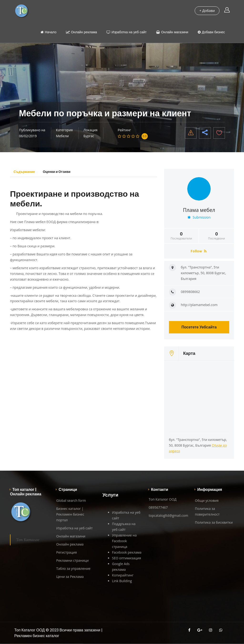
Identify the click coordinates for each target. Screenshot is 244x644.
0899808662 (190, 292)
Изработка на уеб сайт (127, 32)
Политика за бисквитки (214, 522)
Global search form (71, 500)
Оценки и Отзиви (58, 172)
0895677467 (158, 507)
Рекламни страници (72, 560)
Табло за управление (73, 568)
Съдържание (25, 172)
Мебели (62, 136)
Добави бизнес (211, 32)
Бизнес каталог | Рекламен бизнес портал (70, 514)
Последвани (216, 236)
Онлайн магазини (172, 32)
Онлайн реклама (81, 32)
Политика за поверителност (207, 511)
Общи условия (207, 500)
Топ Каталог (28, 540)
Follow (199, 251)
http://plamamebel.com (199, 305)
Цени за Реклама (70, 577)
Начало (48, 32)
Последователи (181, 236)
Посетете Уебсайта (199, 327)
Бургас (89, 136)
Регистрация (66, 552)
